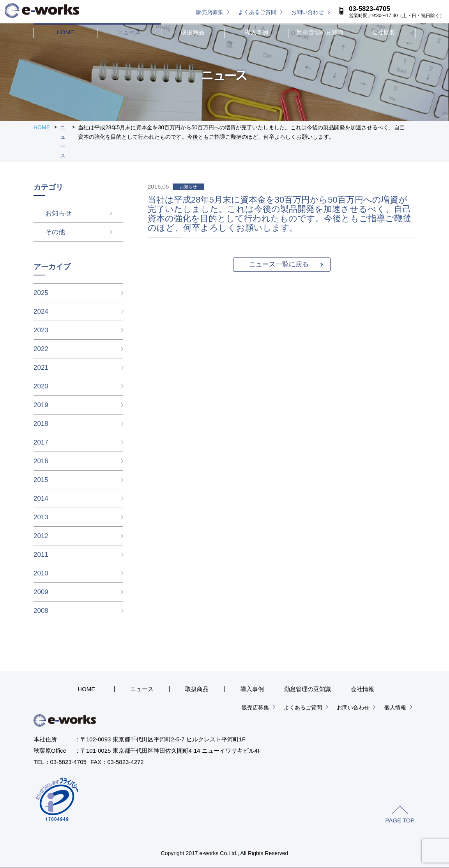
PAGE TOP (400, 820)
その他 (43, 232)
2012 (41, 536)
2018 (41, 424)
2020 (41, 386)
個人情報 (395, 707)
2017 (41, 442)
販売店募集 (210, 12)
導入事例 (256, 32)
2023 (41, 330)
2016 (41, 461)
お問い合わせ (308, 12)
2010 (41, 573)
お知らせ (47, 213)
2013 (41, 517)
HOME (65, 32)
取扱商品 (193, 32)
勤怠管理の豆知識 (320, 32)
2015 (41, 480)
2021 (41, 368)
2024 (41, 311)
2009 (41, 592)
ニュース (129, 32)
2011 (41, 555)
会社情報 (362, 689)
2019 (41, 405)
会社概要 (384, 32)
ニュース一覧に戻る (279, 264)
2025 (41, 293)
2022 (41, 349)
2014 (41, 498)
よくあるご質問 (257, 12)
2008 (41, 611)
